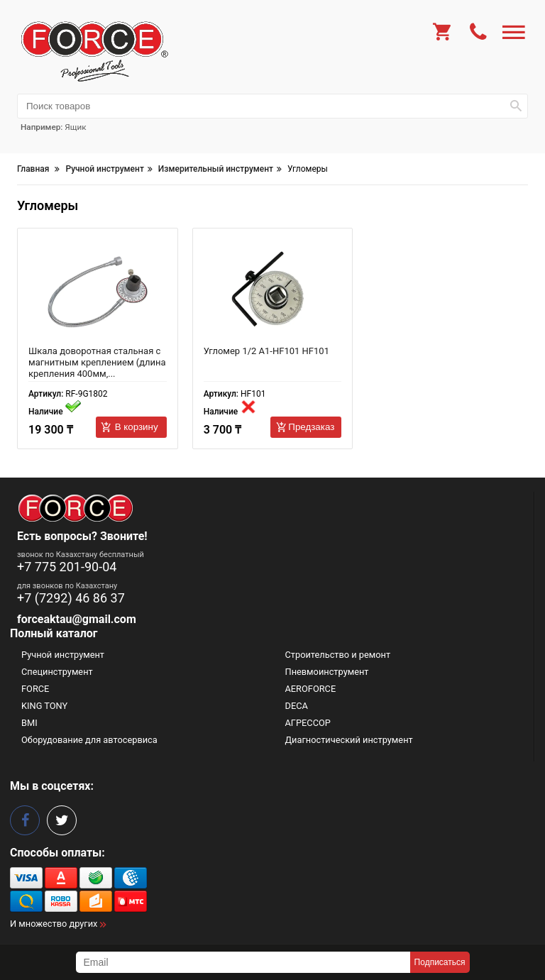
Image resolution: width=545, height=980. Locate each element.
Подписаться (440, 962)
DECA (297, 706)
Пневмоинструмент (327, 672)
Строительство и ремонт (338, 655)
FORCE (35, 689)
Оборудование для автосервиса (89, 740)
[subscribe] (243, 962)
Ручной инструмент (63, 655)
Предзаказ (311, 427)
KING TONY (44, 706)
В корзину (137, 427)
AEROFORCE (311, 689)
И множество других (54, 924)
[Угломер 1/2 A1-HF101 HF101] (273, 292)
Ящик (75, 127)
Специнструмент (57, 672)
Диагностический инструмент (349, 740)
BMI (29, 723)
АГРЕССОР (308, 723)
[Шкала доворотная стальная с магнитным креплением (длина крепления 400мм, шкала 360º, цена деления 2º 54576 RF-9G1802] (98, 292)
